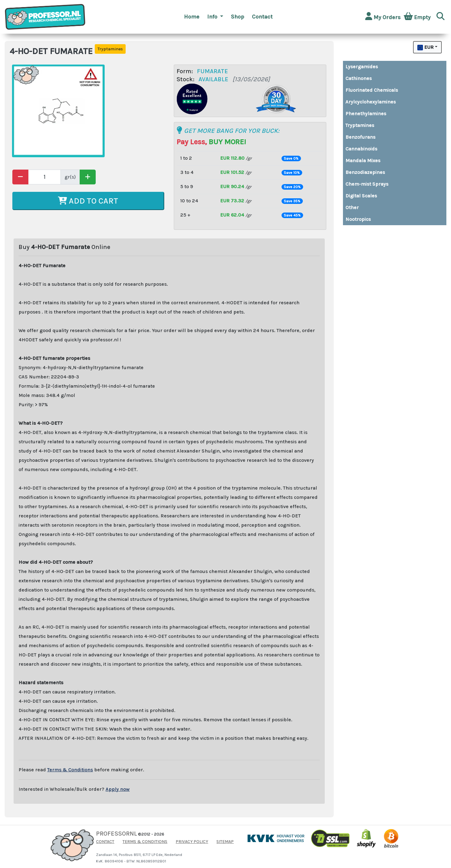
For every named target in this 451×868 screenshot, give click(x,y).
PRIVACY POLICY (192, 842)
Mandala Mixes (363, 160)
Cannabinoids (361, 149)
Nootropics (358, 219)
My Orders (383, 16)
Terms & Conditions (70, 770)
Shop (238, 17)
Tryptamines (360, 125)
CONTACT (105, 842)
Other (352, 207)
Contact (262, 17)
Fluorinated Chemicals (372, 90)
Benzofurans (360, 137)
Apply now (118, 789)
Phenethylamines (366, 114)
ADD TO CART (88, 201)
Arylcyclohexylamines (371, 102)
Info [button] (213, 17)
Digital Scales (361, 196)
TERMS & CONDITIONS (145, 842)
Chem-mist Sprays (367, 184)
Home (192, 17)
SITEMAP (225, 842)
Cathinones (359, 78)
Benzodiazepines (365, 172)
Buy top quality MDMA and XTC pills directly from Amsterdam (351, 230)
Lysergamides (362, 67)
